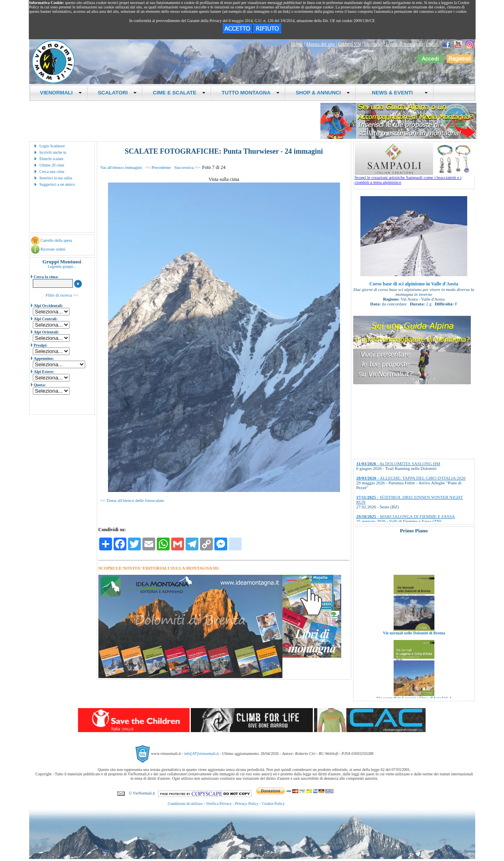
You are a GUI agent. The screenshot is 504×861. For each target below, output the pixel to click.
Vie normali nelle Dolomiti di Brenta (414, 642)
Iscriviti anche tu (53, 152)
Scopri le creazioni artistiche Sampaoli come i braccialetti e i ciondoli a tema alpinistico (415, 178)
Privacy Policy (247, 804)
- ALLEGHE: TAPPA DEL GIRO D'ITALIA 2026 (411, 478)
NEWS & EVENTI (397, 93)
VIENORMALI (61, 93)
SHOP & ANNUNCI (323, 93)
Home (297, 44)
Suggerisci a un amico (57, 184)
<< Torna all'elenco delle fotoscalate (132, 500)
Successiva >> (187, 167)
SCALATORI (118, 93)
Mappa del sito (320, 44)
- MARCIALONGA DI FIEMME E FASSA (406, 516)
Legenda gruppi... (62, 266)
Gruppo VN (349, 44)
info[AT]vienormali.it (201, 754)
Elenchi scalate (52, 159)
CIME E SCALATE (179, 93)
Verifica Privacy (219, 804)
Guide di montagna (404, 44)
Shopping (373, 44)
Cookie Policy (273, 804)
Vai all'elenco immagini (121, 167)
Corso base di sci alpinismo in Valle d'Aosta (414, 284)
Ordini (432, 44)
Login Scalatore (52, 146)
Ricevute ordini (53, 249)
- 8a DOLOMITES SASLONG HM (398, 464)
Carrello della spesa (56, 240)
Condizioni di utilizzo (185, 804)
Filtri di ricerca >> (62, 295)
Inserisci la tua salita (56, 178)
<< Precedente (158, 167)
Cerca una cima (52, 172)
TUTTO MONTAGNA (251, 93)
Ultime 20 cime (52, 165)
